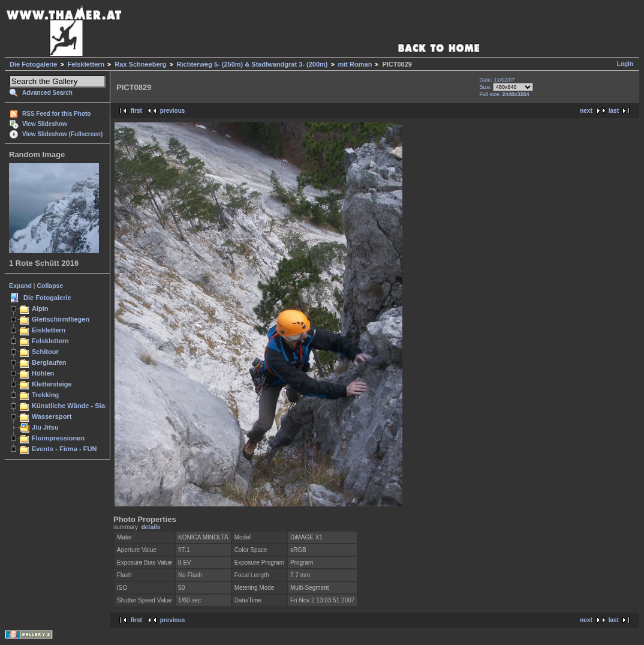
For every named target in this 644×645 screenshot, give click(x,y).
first (136, 111)
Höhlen (43, 373)
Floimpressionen (58, 438)
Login (625, 64)
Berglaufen (49, 362)
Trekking (45, 395)
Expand (20, 286)
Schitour (45, 352)
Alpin (40, 308)
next (586, 111)
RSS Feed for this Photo (56, 114)
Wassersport (52, 416)
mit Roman (355, 64)
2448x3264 (515, 94)
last (614, 111)
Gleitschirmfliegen (61, 319)
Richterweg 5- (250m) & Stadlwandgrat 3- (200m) (252, 64)
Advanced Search (47, 93)
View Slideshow (45, 124)
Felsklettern (86, 64)
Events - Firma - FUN (64, 449)
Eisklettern (49, 330)
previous (173, 111)
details (151, 527)
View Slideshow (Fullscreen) (62, 134)
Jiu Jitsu (45, 427)
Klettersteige (52, 384)
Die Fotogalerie (33, 64)
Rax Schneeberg (140, 64)
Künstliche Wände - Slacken (76, 406)
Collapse (50, 286)
